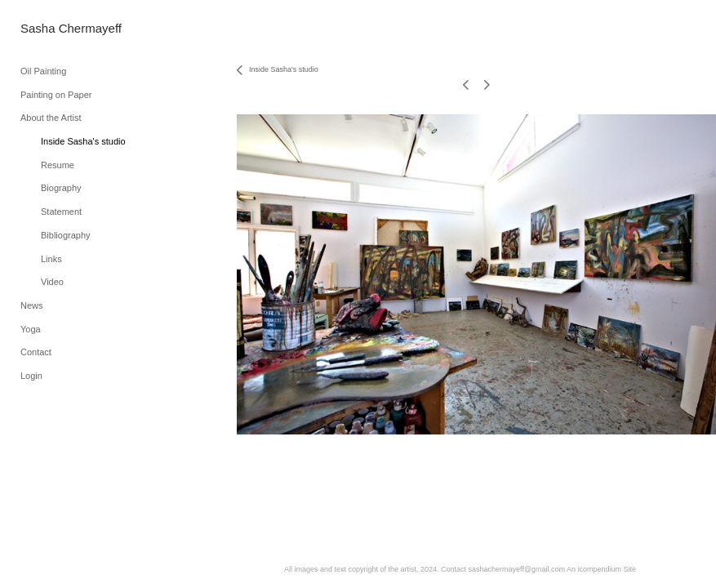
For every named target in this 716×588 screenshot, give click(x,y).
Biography (61, 188)
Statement (61, 212)
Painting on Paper (56, 95)
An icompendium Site (601, 569)
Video (52, 282)
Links (51, 259)
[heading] (61, 28)
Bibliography (66, 235)
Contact (36, 352)
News (32, 305)
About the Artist (51, 118)
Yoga (31, 329)
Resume (58, 165)
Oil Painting (43, 71)
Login (31, 376)
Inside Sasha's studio (83, 141)
